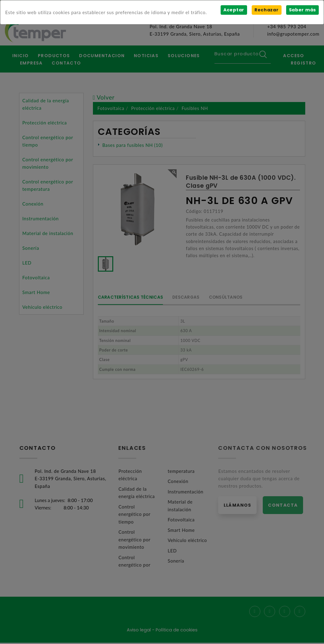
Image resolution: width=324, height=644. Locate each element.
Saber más (302, 10)
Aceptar (234, 10)
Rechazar (266, 10)
